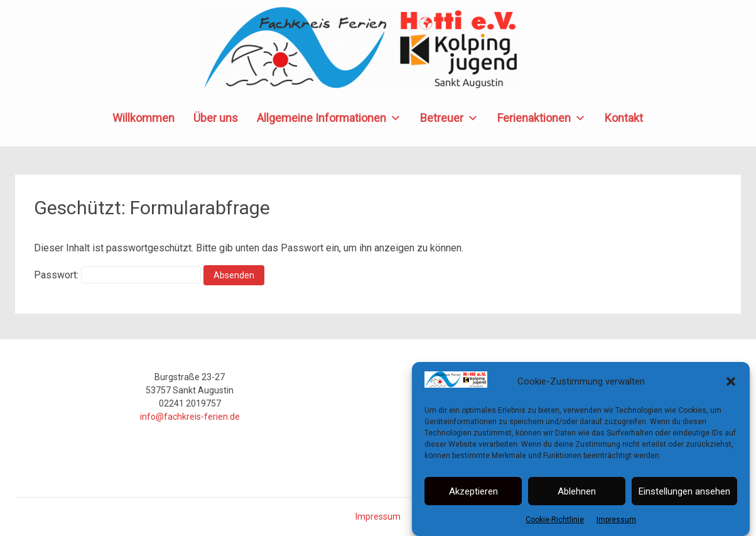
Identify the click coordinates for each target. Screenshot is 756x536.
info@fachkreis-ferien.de (190, 417)
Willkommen (143, 118)
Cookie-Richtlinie (555, 520)
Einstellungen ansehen (684, 491)
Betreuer (449, 118)
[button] (731, 382)
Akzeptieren (473, 491)
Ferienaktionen (542, 118)
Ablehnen (577, 491)
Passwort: (117, 275)
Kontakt (624, 118)
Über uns (216, 118)
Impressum (616, 520)
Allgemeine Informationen (329, 118)
